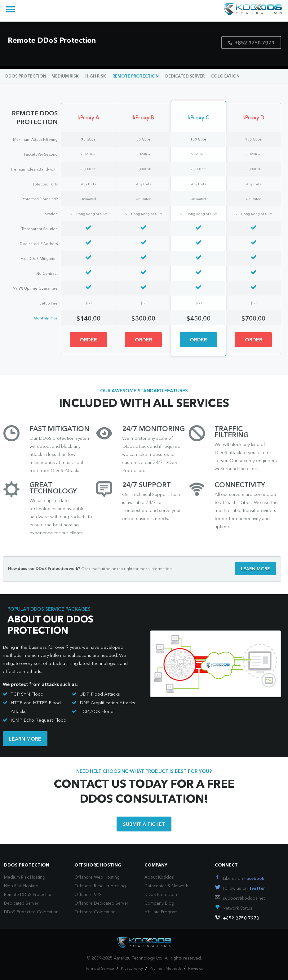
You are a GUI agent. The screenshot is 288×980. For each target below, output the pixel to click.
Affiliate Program (161, 912)
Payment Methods (166, 969)
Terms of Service (100, 969)
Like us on (244, 879)
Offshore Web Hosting (97, 877)
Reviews (195, 969)
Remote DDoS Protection (28, 895)
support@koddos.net (244, 898)
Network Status (237, 908)
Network (180, 886)
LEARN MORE (255, 569)
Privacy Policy (132, 969)
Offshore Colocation (95, 912)
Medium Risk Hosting (25, 877)
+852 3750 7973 (251, 43)
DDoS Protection (161, 895)
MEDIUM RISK (65, 76)
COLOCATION (225, 76)
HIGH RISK (96, 76)
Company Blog (159, 903)
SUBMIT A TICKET (144, 825)
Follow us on (244, 889)
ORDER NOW (88, 342)
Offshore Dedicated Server (101, 903)
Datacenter (155, 886)
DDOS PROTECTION (26, 76)
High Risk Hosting (21, 886)
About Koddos (159, 877)
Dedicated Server (21, 903)
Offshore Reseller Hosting (100, 886)
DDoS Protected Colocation (31, 912)
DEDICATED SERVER (185, 76)
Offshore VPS (88, 895)
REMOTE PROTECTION (136, 76)
